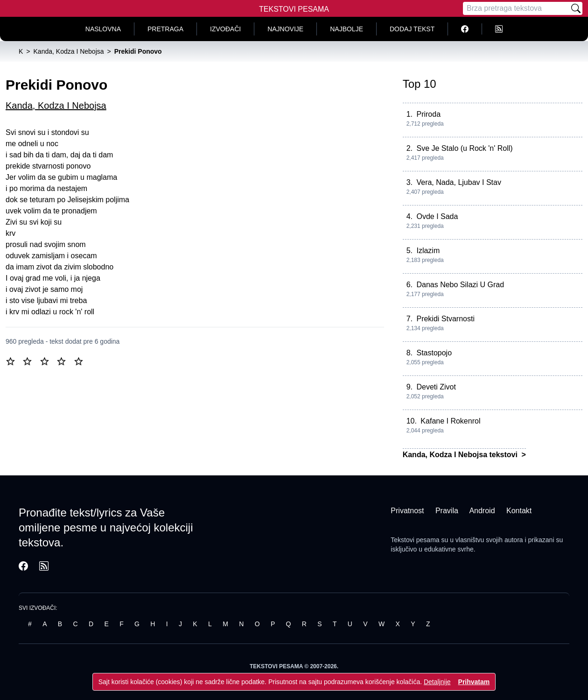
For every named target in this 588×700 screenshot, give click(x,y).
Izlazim (428, 251)
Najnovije (285, 29)
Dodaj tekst (412, 29)
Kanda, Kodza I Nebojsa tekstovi (461, 455)
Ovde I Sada (437, 216)
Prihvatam (474, 682)
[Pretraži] (576, 8)
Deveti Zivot (436, 387)
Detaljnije (437, 682)
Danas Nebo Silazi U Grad (460, 285)
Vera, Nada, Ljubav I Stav (458, 182)
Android (482, 511)
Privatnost (407, 511)
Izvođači (225, 29)
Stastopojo (434, 353)
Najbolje (346, 29)
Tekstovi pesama (415, 540)
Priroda (428, 114)
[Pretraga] (516, 8)
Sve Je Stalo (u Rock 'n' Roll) (464, 148)
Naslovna (103, 29)
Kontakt (519, 511)
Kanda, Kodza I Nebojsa (56, 106)
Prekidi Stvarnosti (445, 319)
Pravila (447, 511)
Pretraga (165, 29)
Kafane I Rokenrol (450, 421)
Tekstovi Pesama (294, 9)
